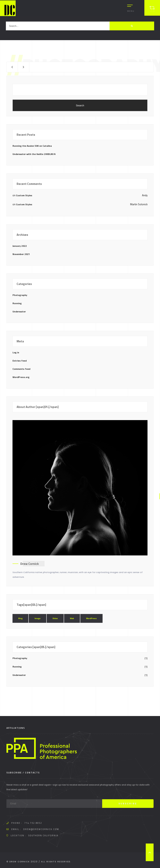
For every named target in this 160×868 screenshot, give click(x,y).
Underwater (19, 311)
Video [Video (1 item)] (55, 618)
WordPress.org (21, 377)
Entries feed (20, 361)
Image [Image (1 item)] (38, 618)
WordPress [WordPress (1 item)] (91, 618)
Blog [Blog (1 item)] (20, 618)
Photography (20, 295)
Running (17, 303)
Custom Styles (24, 195)
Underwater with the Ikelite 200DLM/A (34, 154)
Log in (16, 352)
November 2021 (21, 254)
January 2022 (20, 246)
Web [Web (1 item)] (72, 618)
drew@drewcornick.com (41, 829)
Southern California (43, 835)
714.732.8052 (33, 823)
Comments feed (21, 369)
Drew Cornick (29, 564)
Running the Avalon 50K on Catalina (32, 146)
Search (80, 105)
